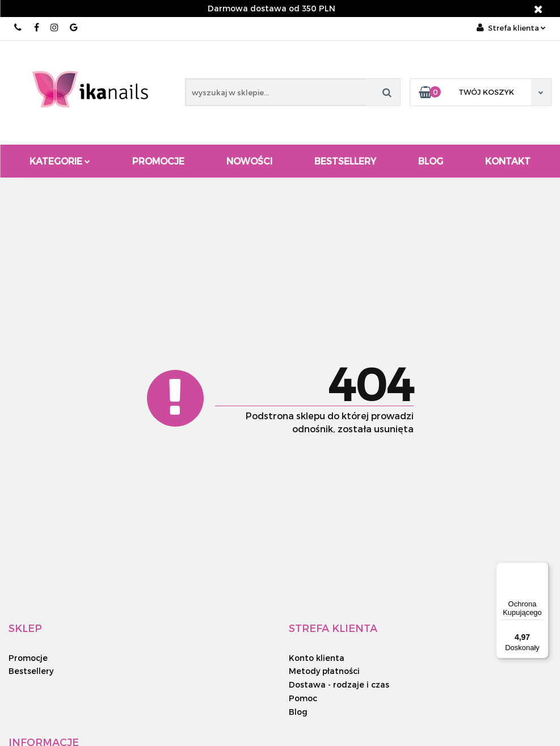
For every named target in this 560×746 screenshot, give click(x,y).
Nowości (249, 161)
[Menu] (542, 569)
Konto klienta (317, 658)
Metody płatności (324, 671)
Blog (431, 161)
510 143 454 (18, 28)
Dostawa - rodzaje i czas (339, 684)
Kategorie (60, 161)
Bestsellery (345, 161)
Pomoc (303, 698)
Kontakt (508, 161)
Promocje (158, 161)
